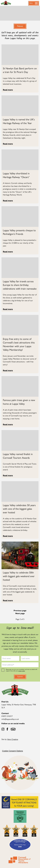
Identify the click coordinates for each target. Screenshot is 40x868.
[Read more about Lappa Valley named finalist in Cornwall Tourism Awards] (20, 456)
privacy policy (22, 671)
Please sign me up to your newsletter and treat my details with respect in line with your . (22, 670)
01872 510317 (7, 716)
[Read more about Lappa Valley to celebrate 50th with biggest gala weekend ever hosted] (20, 576)
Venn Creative (13, 739)
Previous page (20, 610)
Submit (20, 676)
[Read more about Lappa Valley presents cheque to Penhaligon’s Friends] (20, 232)
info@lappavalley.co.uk (10, 719)
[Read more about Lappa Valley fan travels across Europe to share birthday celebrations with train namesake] (20, 285)
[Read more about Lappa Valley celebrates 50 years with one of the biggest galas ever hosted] (20, 509)
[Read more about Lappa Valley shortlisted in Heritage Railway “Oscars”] (20, 175)
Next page (20, 613)
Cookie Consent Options (13, 751)
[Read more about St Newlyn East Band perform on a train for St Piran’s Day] (20, 70)
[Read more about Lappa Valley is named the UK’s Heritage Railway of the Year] (20, 121)
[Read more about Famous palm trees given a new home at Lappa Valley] (20, 402)
